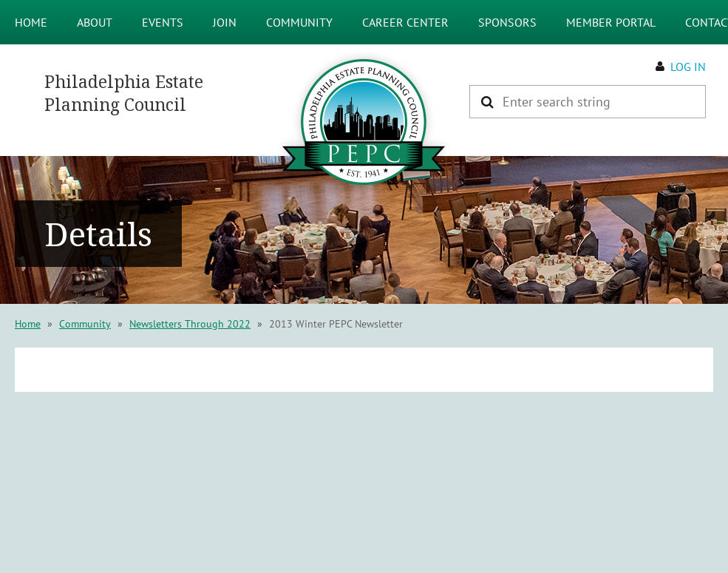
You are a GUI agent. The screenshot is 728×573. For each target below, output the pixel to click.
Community (85, 324)
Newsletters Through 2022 (190, 324)
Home (28, 324)
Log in (688, 67)
